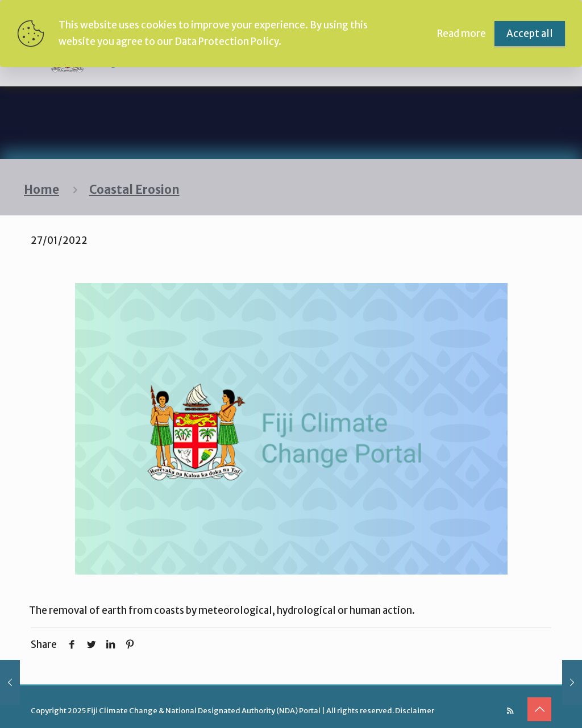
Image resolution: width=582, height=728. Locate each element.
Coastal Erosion (134, 190)
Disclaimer (415, 711)
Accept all (530, 34)
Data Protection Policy (226, 41)
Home (41, 190)
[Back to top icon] (539, 709)
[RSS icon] (510, 711)
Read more (462, 34)
